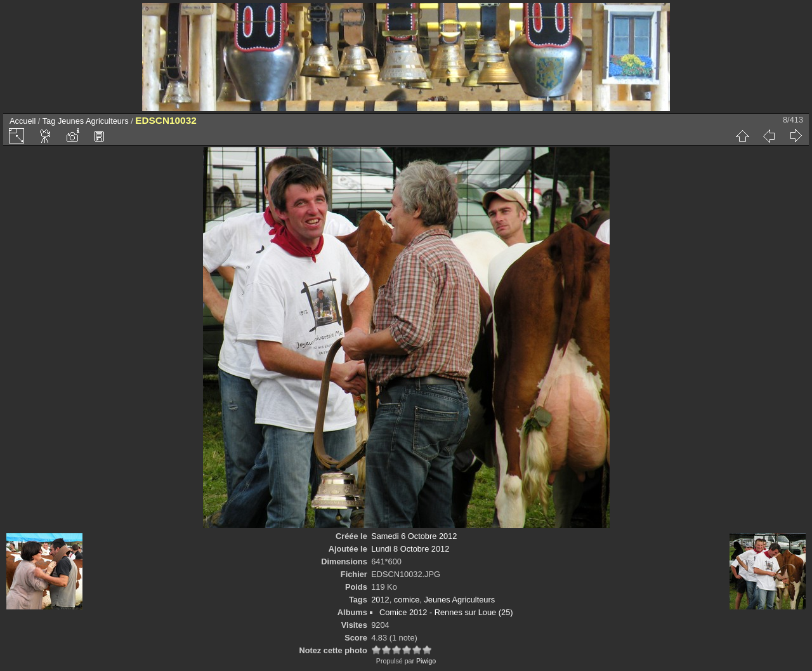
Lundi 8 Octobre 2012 (410, 549)
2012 (380, 600)
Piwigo (426, 661)
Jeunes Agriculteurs (93, 121)
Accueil (23, 121)
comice (407, 600)
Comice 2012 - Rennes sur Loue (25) (446, 612)
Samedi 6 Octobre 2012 (414, 536)
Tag (49, 121)
